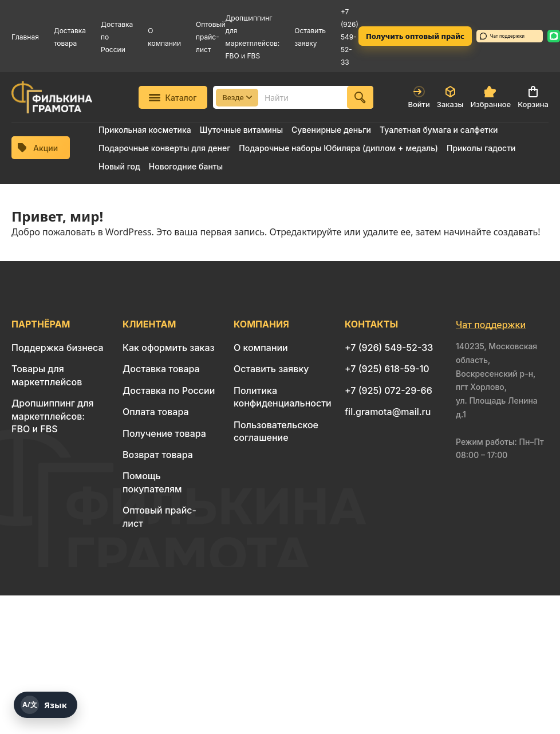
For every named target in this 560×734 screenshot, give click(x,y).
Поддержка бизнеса (58, 348)
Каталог (173, 98)
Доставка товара (161, 369)
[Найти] (360, 97)
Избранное (490, 97)
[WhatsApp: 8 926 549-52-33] (554, 36)
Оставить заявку (271, 369)
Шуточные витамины (241, 130)
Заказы (450, 97)
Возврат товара (158, 455)
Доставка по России (169, 390)
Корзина (533, 97)
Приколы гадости (481, 148)
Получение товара (164, 433)
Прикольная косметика (145, 130)
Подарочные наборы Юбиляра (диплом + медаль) (338, 148)
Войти (419, 97)
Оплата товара (156, 412)
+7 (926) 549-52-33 (350, 37)
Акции (38, 148)
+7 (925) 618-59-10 (387, 369)
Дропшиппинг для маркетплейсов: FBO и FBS (52, 416)
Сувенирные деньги (331, 130)
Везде (237, 97)
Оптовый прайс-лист (211, 37)
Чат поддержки (502, 36)
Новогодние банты (186, 166)
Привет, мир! (57, 216)
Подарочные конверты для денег (164, 148)
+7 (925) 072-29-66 (389, 390)
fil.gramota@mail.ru (388, 412)
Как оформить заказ (169, 348)
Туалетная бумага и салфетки (439, 130)
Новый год (119, 166)
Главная (25, 37)
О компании (261, 348)
